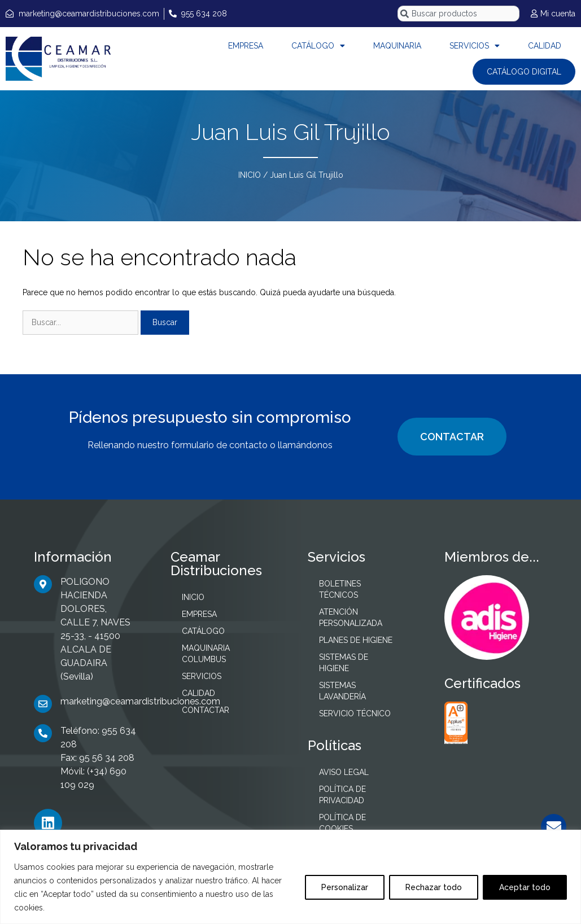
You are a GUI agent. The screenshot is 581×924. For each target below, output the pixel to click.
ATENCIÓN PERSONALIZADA (351, 618)
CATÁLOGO (318, 46)
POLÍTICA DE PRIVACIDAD (342, 795)
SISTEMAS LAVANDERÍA (342, 691)
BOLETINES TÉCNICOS (340, 589)
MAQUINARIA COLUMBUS (206, 654)
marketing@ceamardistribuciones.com (140, 701)
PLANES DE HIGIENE (356, 640)
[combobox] (458, 14)
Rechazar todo (434, 887)
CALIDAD (545, 46)
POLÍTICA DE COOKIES (342, 823)
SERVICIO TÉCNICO (355, 713)
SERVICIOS (475, 46)
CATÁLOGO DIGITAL (524, 72)
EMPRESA (246, 46)
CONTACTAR (452, 437)
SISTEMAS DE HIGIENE (344, 663)
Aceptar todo (525, 887)
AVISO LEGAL (344, 772)
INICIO (250, 175)
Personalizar (345, 887)
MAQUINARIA (397, 46)
